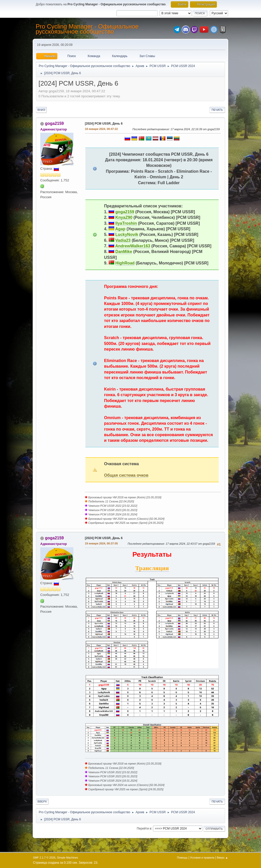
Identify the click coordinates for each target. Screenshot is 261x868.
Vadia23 (123, 240)
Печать (217, 110)
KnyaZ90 (124, 217)
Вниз (41, 110)
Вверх (42, 802)
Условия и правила (202, 858)
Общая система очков (126, 475)
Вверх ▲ (223, 858)
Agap (120, 229)
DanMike (124, 252)
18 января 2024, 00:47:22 (101, 129)
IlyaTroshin (126, 223)
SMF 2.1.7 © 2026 (44, 858)
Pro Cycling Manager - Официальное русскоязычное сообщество (87, 29)
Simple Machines (68, 858)
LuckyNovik (127, 235)
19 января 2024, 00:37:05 (101, 543)
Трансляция (152, 568)
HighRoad (125, 263)
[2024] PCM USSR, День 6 (104, 124)
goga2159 (54, 123)
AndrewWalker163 (133, 246)
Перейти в (144, 829)
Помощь (182, 858)
